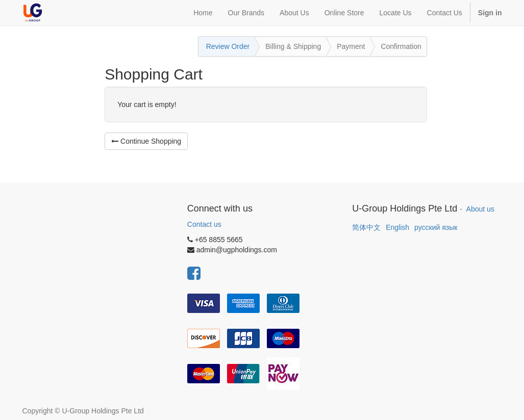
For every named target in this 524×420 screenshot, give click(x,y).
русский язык (436, 227)
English (397, 227)
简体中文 (366, 227)
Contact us (204, 224)
